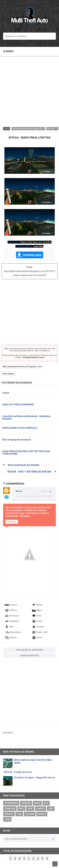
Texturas (11, 638)
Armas (37, 605)
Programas (12, 621)
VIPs (46, 803)
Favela (6, 393)
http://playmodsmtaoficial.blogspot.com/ (28, 129)
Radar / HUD (39, 632)
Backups (9, 814)
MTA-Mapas (52, 129)
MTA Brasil (8, 733)
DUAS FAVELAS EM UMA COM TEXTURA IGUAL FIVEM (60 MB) (26, 453)
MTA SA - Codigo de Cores (18, 772)
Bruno (19, 491)
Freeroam (26, 803)
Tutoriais (38, 627)
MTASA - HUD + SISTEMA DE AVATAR (29, 472)
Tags (19, 814)
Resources (12, 616)
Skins (9, 627)
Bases (37, 803)
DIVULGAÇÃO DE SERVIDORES (30, 650)
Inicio (7, 129)
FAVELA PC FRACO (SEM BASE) (18, 405)
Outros (37, 638)
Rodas (37, 621)
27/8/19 (44, 491)
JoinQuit (41, 809)
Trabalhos (10, 809)
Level (30, 809)
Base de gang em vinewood (17, 440)
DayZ (51, 809)
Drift (21, 809)
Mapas (37, 610)
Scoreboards (11, 803)
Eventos (42, 814)
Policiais (30, 814)
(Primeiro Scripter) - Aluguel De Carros (35, 778)
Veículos (11, 605)
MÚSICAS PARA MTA (30, 656)
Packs (37, 616)
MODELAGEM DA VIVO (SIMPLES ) (20, 428)
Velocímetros (13, 632)
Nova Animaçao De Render (24, 465)
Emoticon (12, 522)
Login (7, 819)
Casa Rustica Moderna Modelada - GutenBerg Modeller (26, 417)
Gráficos (11, 610)
